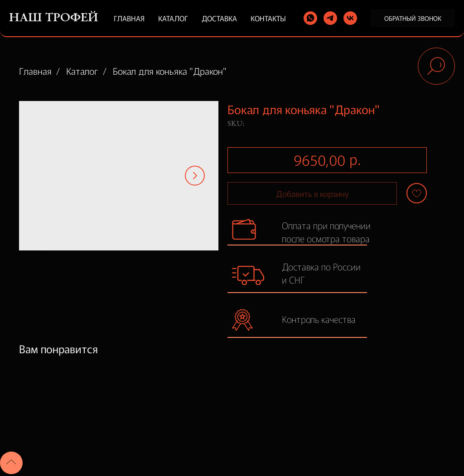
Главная (129, 18)
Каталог (173, 18)
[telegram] (330, 18)
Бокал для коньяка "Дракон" (170, 71)
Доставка (219, 18)
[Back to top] (11, 463)
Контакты (268, 18)
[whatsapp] (310, 18)
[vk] (350, 18)
